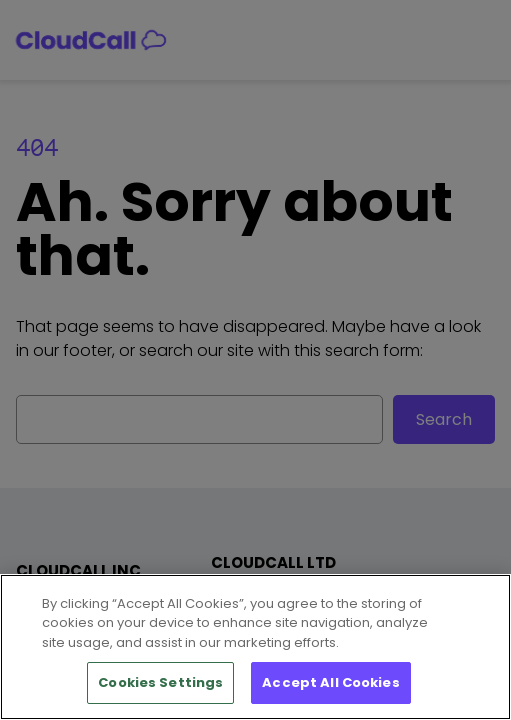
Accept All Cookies (330, 682)
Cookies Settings (160, 682)
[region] (255, 647)
